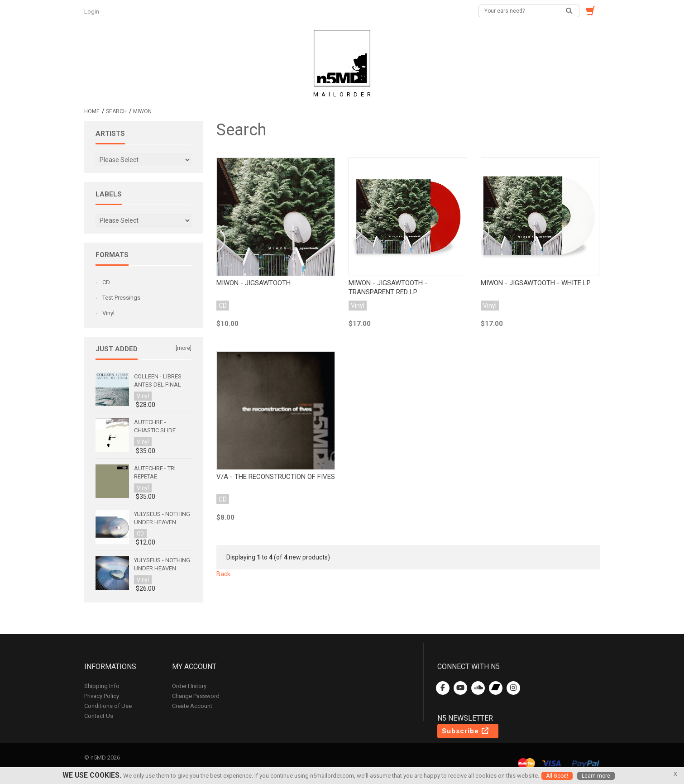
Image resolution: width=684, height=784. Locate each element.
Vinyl (108, 313)
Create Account (192, 706)
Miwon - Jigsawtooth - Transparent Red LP (388, 287)
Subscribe (466, 731)
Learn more (596, 776)
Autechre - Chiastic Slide (155, 426)
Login (92, 12)
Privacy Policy (102, 696)
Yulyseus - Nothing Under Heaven (162, 518)
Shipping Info (102, 686)
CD (106, 282)
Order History (189, 686)
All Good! (557, 776)
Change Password (196, 696)
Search (116, 111)
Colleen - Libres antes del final (158, 380)
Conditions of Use (108, 706)
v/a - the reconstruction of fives (276, 477)
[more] (184, 348)
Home (92, 111)
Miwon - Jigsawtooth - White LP (536, 283)
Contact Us (99, 716)
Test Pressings (121, 298)
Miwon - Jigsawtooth (254, 283)
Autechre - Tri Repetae (155, 472)
